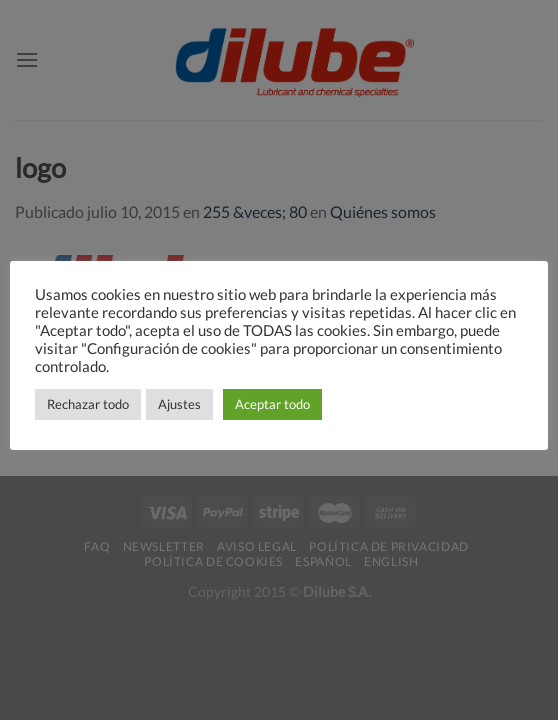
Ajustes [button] (179, 404)
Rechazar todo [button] (88, 404)
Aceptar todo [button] (272, 404)
